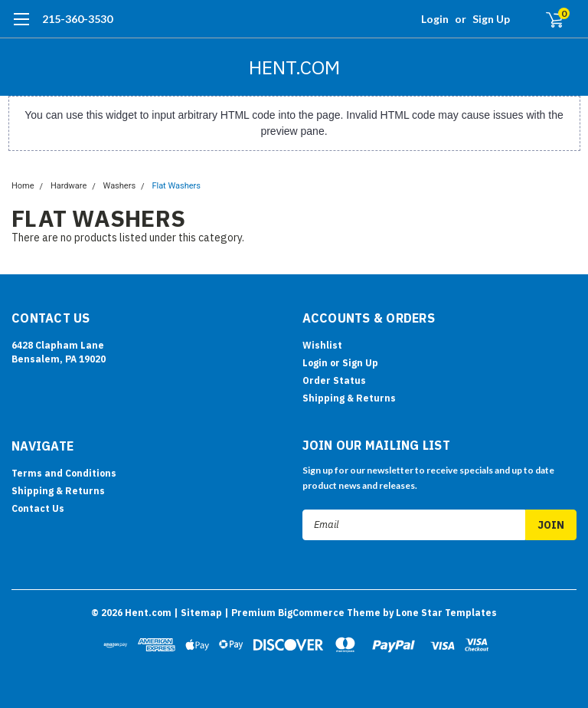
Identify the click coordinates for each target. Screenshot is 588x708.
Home (23, 186)
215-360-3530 (77, 19)
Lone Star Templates (446, 613)
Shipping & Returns (349, 398)
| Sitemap (198, 613)
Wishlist (322, 345)
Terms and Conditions (64, 473)
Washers (120, 186)
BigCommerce (311, 613)
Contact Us (38, 508)
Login (435, 19)
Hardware (69, 186)
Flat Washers (176, 186)
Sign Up (491, 19)
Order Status (334, 380)
